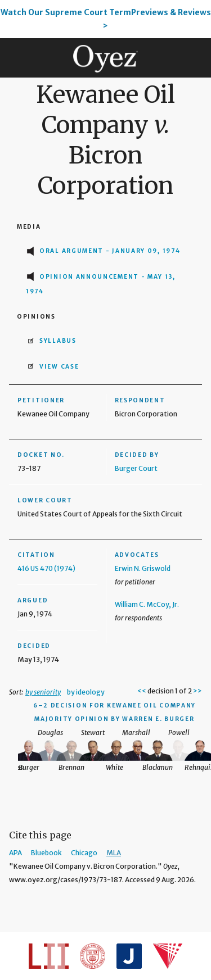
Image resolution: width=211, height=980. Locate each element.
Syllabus (58, 341)
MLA (114, 853)
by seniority (43, 692)
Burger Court (136, 468)
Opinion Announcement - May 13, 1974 (101, 284)
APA (15, 853)
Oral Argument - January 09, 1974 (110, 251)
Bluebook (46, 853)
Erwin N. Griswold (143, 568)
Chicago (84, 853)
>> (197, 691)
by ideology (86, 692)
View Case (59, 367)
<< (142, 691)
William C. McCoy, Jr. (147, 604)
